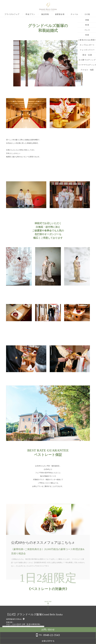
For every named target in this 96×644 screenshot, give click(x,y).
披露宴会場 (67, 14)
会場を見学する (77, 641)
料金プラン (37, 14)
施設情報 (52, 14)
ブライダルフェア (19, 14)
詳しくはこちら (25, 638)
